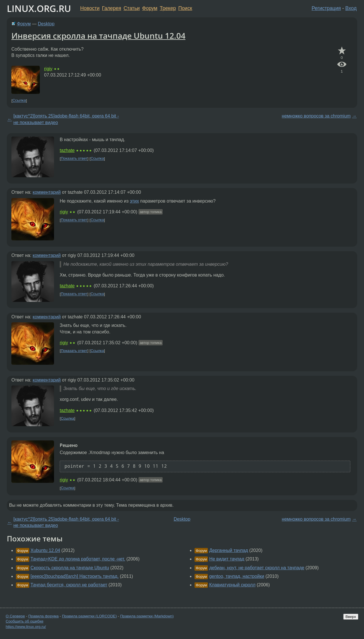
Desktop (46, 24)
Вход (351, 8)
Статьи (132, 8)
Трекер (168, 8)
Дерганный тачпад (229, 550)
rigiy (48, 69)
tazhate (67, 150)
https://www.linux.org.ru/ (26, 627)
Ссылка (19, 101)
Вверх (351, 617)
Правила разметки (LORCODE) (89, 616)
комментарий (47, 192)
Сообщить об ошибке (25, 621)
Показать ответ (74, 159)
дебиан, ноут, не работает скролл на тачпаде (257, 568)
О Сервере (15, 616)
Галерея (112, 8)
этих (135, 201)
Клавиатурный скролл (232, 585)
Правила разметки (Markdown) (147, 616)
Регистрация (326, 8)
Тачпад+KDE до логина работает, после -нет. (78, 559)
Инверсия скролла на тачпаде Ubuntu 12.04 (98, 36)
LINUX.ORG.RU (39, 8)
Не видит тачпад (227, 559)
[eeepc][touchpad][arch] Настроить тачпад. (75, 576)
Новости (90, 8)
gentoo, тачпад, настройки (237, 576)
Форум (150, 8)
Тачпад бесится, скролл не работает (69, 585)
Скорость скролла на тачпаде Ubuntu (70, 568)
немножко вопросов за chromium (316, 116)
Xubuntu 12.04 (45, 550)
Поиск (185, 8)
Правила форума (44, 616)
